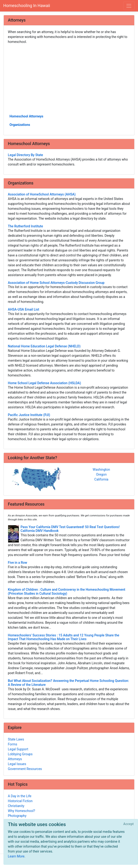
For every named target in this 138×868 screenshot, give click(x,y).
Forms (13, 744)
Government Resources (25, 769)
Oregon (101, 474)
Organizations (20, 125)
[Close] (128, 824)
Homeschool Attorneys (27, 116)
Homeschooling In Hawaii (27, 6)
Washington (101, 470)
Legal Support (18, 749)
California (101, 479)
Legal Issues (17, 764)
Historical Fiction (20, 801)
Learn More (16, 856)
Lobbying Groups (20, 754)
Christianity (16, 806)
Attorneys (15, 759)
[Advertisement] (69, 79)
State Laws (16, 739)
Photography (17, 816)
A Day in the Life (20, 796)
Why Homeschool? (22, 811)
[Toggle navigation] (129, 6)
